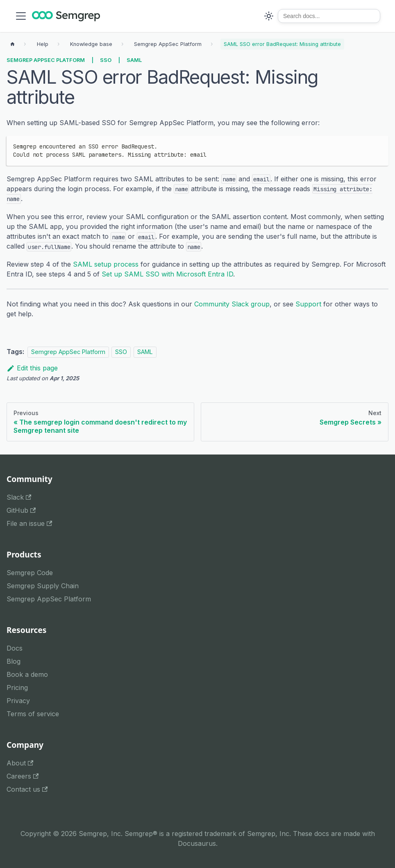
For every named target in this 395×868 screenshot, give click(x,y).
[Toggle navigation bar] (21, 16)
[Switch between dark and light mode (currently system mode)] (269, 16)
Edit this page (32, 368)
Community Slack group (232, 304)
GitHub (21, 510)
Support (308, 304)
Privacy (18, 701)
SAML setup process (106, 264)
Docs (15, 648)
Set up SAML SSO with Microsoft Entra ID (167, 274)
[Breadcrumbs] (43, 44)
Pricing (17, 688)
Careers (23, 776)
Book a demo (27, 674)
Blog (14, 661)
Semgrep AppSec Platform (46, 60)
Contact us (27, 789)
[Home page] (12, 44)
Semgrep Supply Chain (43, 586)
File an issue (29, 523)
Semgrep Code (30, 573)
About (20, 763)
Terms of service (33, 714)
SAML (134, 60)
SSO (106, 60)
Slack (19, 497)
